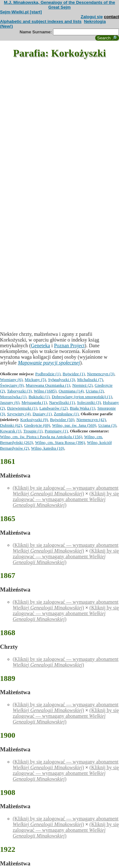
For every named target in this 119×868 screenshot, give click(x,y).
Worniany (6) (11, 380)
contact (112, 17)
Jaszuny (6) (10, 402)
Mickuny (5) (35, 380)
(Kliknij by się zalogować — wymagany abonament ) (66, 491)
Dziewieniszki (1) (22, 408)
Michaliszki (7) (90, 380)
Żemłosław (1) (66, 414)
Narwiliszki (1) (62, 402)
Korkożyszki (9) (34, 420)
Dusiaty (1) (42, 414)
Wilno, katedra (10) (48, 448)
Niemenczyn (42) (91, 420)
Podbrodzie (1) (48, 374)
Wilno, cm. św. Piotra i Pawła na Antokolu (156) (41, 437)
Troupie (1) (33, 431)
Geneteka (40, 346)
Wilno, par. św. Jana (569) (74, 425)
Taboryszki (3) (19, 391)
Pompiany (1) (56, 431)
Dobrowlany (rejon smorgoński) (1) (82, 397)
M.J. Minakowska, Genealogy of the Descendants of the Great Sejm (59, 5)
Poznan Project (69, 346)
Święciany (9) (12, 385)
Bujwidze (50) (62, 420)
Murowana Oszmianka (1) (48, 385)
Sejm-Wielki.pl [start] (21, 12)
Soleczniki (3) (89, 402)
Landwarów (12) (53, 408)
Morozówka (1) (13, 397)
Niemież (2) (83, 385)
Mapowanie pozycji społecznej (49, 363)
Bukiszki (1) (39, 397)
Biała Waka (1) (83, 408)
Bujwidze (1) (74, 374)
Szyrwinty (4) (19, 414)
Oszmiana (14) (71, 391)
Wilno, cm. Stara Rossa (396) (60, 442)
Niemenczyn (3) (101, 374)
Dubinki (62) (11, 425)
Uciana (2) (95, 391)
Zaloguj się (92, 17)
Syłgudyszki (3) (61, 380)
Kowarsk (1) (11, 431)
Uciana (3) (107, 425)
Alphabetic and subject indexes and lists (41, 21)
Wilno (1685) (45, 391)
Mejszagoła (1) (34, 402)
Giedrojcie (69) (37, 425)
